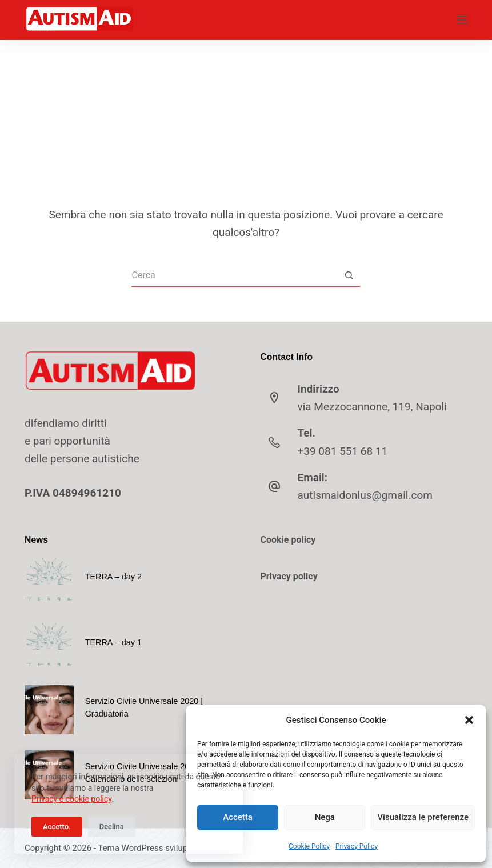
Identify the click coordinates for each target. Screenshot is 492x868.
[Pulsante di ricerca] (349, 276)
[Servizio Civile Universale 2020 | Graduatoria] (49, 710)
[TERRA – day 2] (49, 579)
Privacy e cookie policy (71, 799)
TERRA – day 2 (113, 577)
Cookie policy (288, 540)
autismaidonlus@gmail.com (365, 495)
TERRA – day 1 (113, 642)
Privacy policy (289, 576)
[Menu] (462, 20)
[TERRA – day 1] (49, 645)
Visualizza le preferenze (423, 817)
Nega (325, 817)
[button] (469, 720)
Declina (112, 827)
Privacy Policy (357, 846)
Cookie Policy (309, 846)
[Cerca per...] (234, 276)
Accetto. (57, 827)
